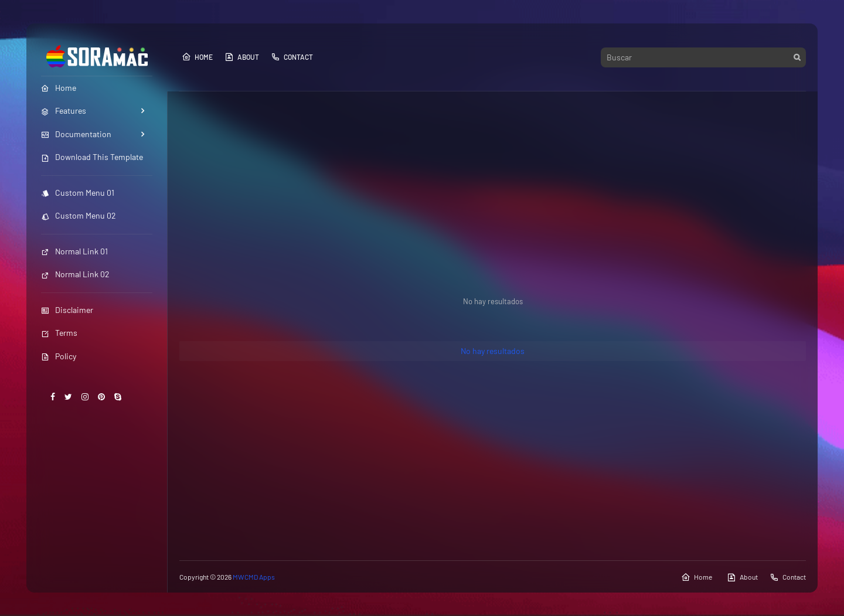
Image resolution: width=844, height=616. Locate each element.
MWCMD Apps (254, 577)
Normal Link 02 (75, 274)
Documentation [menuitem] (76, 134)
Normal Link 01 (74, 251)
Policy (59, 356)
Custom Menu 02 (79, 215)
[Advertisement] (493, 191)
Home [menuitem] (59, 88)
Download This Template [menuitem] (92, 157)
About (242, 57)
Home (197, 57)
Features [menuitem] (64, 110)
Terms (59, 333)
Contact (292, 57)
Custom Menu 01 (78, 193)
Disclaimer (67, 310)
